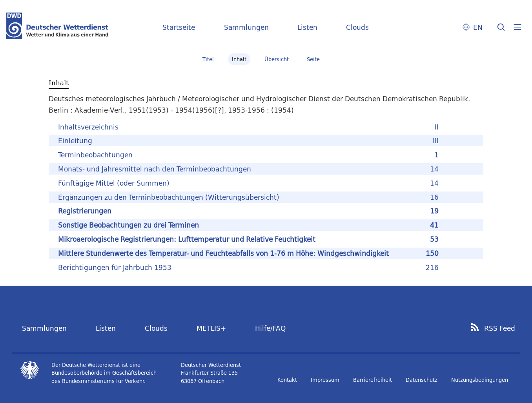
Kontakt (287, 380)
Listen (307, 27)
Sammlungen (246, 27)
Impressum (325, 380)
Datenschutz (422, 380)
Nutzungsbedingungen (480, 380)
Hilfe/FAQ (270, 328)
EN (478, 27)
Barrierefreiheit (373, 380)
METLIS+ (211, 328)
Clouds (357, 27)
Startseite (179, 27)
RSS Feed (500, 328)
